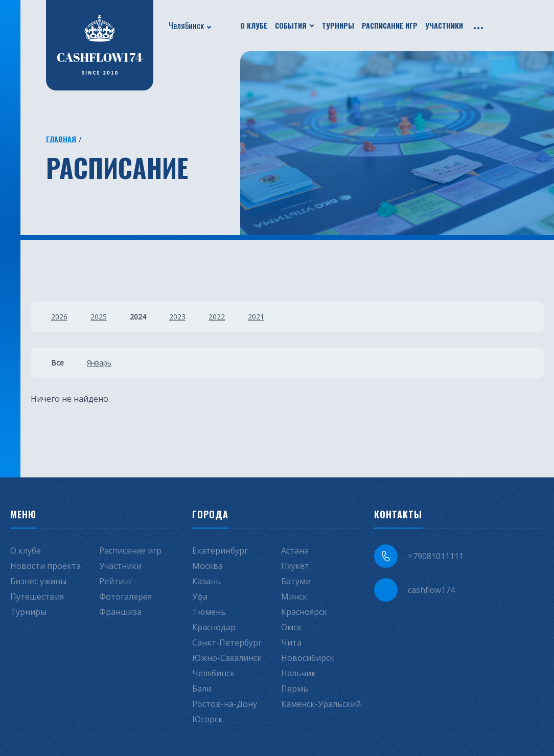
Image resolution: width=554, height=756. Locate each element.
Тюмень (209, 612)
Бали (202, 689)
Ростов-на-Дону (225, 704)
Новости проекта (45, 566)
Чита (291, 643)
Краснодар (214, 627)
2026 (59, 317)
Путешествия (37, 597)
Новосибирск (308, 658)
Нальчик (298, 673)
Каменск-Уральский (321, 704)
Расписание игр (390, 25)
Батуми (296, 581)
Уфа (200, 597)
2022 (217, 317)
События (291, 25)
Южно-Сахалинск (227, 658)
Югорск (207, 719)
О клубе (254, 25)
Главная (61, 139)
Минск (294, 597)
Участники (444, 25)
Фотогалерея (125, 597)
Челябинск (186, 26)
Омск (291, 627)
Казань (206, 581)
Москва (207, 566)
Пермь (295, 689)
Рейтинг (116, 581)
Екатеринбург (220, 551)
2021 (256, 317)
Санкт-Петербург (227, 643)
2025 (99, 317)
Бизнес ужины (38, 581)
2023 (177, 317)
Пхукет (295, 566)
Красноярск (304, 612)
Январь (99, 363)
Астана (295, 551)
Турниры (338, 25)
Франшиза (120, 612)
